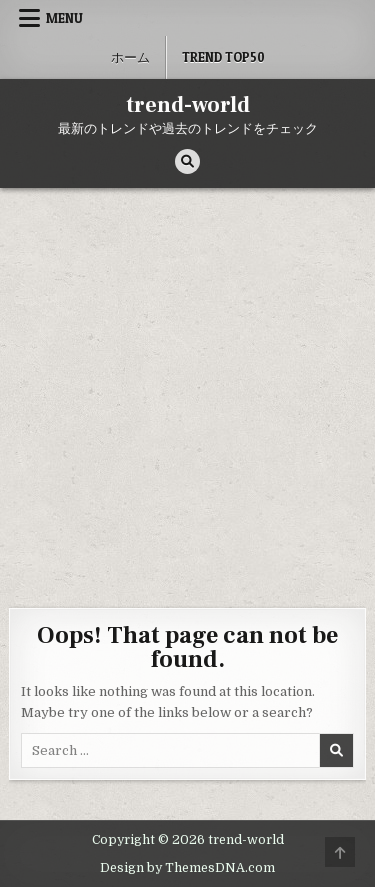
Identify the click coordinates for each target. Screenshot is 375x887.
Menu (64, 18)
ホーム (130, 57)
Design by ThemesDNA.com (187, 868)
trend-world (188, 105)
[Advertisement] (187, 385)
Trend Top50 (223, 57)
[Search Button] (187, 161)
